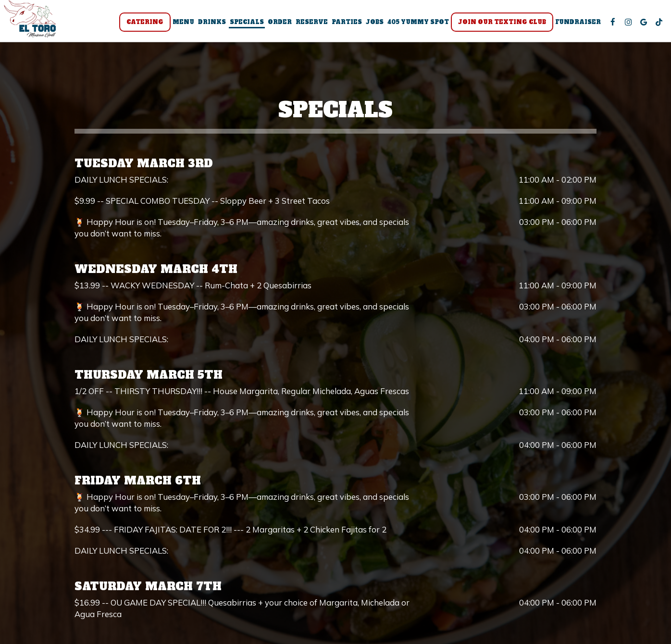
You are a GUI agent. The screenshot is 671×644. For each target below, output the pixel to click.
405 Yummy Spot (415, 24)
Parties (344, 24)
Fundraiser (575, 24)
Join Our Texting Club (499, 24)
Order (277, 24)
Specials (244, 24)
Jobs (372, 24)
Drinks (209, 24)
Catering (142, 24)
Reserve (309, 24)
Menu (180, 24)
